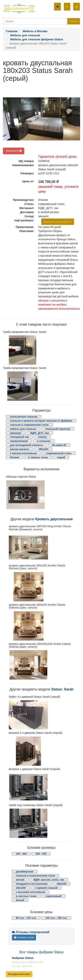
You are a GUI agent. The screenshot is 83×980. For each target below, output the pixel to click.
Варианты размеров (58, 222)
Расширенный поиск (19, 974)
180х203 (43, 449)
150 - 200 (21, 854)
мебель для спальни (23, 429)
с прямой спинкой (46, 888)
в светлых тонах (26, 896)
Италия (15, 457)
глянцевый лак (19, 437)
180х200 (62, 884)
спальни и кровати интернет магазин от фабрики (41, 421)
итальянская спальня (24, 417)
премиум (16, 433)
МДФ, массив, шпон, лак (49, 880)
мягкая (20, 880)
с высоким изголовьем (30, 892)
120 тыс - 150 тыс (56, 918)
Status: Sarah (62, 689)
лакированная (19, 441)
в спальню (44, 441)
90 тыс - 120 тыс (26, 918)
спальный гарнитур (58, 429)
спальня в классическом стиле (35, 876)
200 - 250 (41, 854)
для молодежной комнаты (27, 445)
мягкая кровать (20, 449)
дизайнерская (25, 871)
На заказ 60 (59, 445)
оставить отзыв (24, 937)
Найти (74, 21)
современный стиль (59, 453)
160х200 (21, 888)
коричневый (54, 896)
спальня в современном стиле (29, 425)
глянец (42, 437)
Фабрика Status (23, 958)
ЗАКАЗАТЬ (14, 151)
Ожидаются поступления (32, 884)
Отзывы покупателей (31, 932)
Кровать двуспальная (54, 519)
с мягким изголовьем (23, 453)
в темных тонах (38, 457)
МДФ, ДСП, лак (39, 433)
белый (20, 900)
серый (61, 457)
